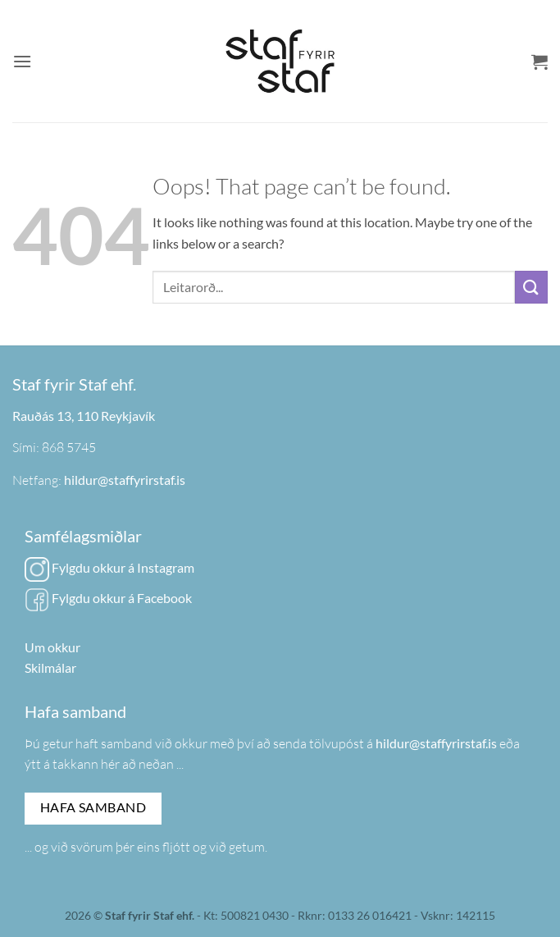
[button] (22, 61)
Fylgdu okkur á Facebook (108, 598)
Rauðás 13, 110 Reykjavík (84, 416)
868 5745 (69, 447)
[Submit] (531, 287)
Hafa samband (93, 807)
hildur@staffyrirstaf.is (125, 480)
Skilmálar (50, 667)
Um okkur (52, 647)
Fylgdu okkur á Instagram (109, 567)
